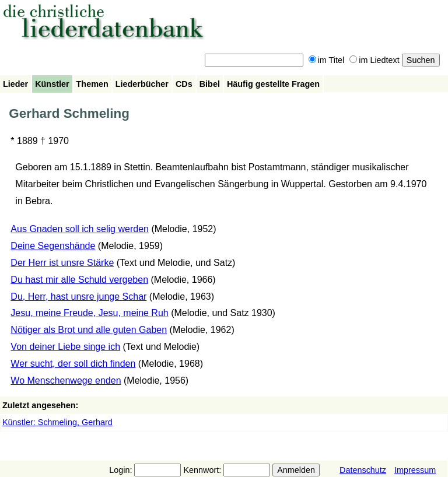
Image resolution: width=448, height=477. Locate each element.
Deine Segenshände (53, 246)
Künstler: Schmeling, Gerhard (57, 422)
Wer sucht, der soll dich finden (73, 364)
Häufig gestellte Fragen (273, 84)
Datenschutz (363, 470)
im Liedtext (374, 60)
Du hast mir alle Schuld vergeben (79, 280)
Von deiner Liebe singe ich (65, 347)
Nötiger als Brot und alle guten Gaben (89, 330)
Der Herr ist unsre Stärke (62, 263)
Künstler (52, 84)
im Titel (327, 60)
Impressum (415, 470)
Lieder (15, 84)
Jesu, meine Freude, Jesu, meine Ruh (89, 313)
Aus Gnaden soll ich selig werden (80, 229)
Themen (92, 84)
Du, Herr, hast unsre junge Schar (78, 297)
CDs (184, 84)
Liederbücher (142, 84)
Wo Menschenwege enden (66, 380)
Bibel (210, 84)
